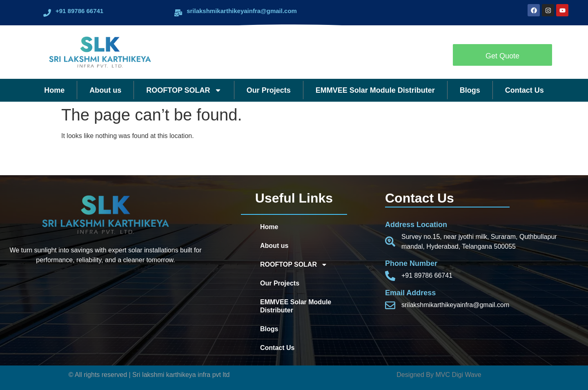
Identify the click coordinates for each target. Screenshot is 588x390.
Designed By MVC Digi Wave (439, 375)
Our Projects (269, 90)
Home (54, 90)
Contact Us (525, 90)
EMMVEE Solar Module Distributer (375, 90)
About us (105, 90)
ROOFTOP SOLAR (184, 90)
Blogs (470, 90)
